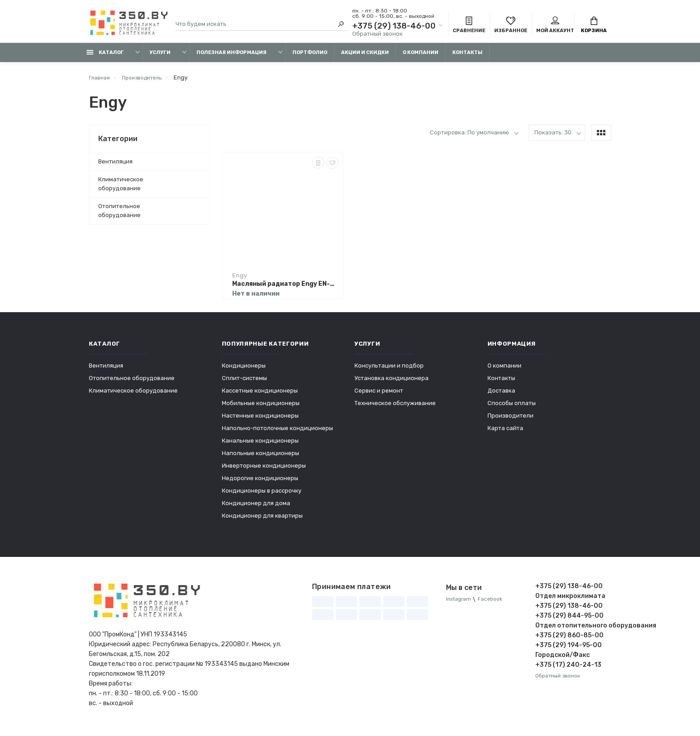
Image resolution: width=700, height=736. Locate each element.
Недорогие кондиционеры (260, 483)
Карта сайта (505, 433)
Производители (510, 420)
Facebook (495, 604)
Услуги (160, 57)
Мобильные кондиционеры (261, 408)
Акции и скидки (365, 57)
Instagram (460, 604)
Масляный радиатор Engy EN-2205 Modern (285, 288)
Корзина (594, 26)
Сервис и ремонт (379, 395)
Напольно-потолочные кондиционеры (277, 433)
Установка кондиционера (392, 383)
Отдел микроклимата (570, 600)
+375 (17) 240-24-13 (568, 669)
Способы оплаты (512, 408)
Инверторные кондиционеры (264, 470)
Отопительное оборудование (119, 215)
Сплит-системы (244, 383)
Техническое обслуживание (395, 408)
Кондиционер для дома (256, 508)
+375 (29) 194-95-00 (569, 650)
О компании (421, 57)
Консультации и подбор (389, 370)
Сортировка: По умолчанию (469, 137)
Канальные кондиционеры (260, 445)
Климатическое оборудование (121, 188)
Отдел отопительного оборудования (573, 630)
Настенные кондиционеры (260, 420)
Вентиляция (115, 166)
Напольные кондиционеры (260, 458)
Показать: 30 (553, 137)
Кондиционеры (244, 370)
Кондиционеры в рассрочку (262, 495)
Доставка (501, 395)
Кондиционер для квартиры (262, 520)
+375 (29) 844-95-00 (569, 620)
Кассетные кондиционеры (260, 395)
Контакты (467, 57)
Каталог (105, 57)
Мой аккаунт (555, 26)
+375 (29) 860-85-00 (569, 640)
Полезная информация (231, 57)
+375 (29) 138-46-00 (394, 27)
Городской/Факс (562, 659)
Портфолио (310, 57)
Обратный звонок (377, 35)
